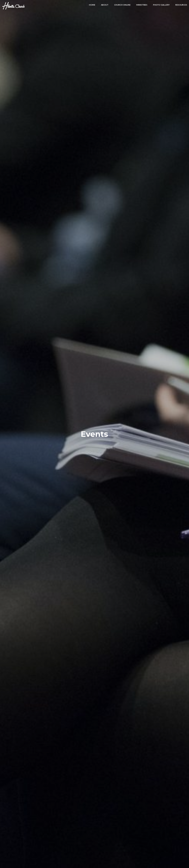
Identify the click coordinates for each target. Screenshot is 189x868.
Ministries (142, 5)
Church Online (122, 5)
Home (92, 5)
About (105, 5)
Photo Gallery (161, 5)
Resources (181, 5)
